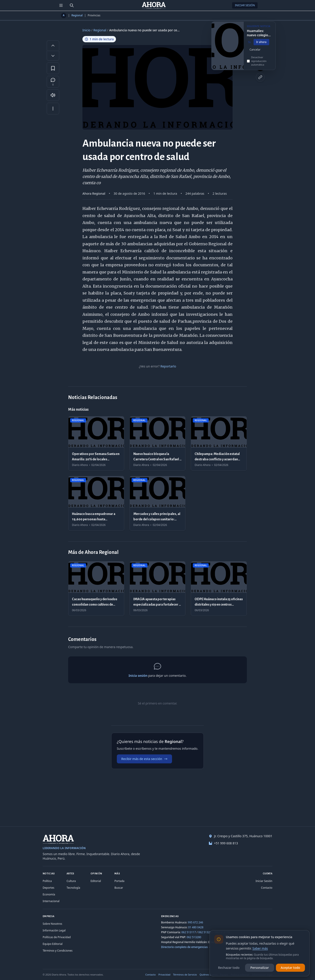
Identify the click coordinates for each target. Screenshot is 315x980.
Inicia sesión (138, 676)
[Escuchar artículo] (53, 95)
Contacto (267, 888)
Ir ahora (261, 44)
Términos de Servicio (185, 975)
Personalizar (260, 968)
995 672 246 (195, 922)
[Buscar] (72, 5)
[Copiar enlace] (260, 77)
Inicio (86, 30)
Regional (77, 15)
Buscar (119, 888)
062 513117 (189, 932)
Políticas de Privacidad (57, 937)
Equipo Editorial (53, 944)
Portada (119, 881)
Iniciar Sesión (245, 5)
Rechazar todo (229, 968)
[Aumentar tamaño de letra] (53, 45)
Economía (49, 894)
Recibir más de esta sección (144, 759)
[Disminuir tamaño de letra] (53, 56)
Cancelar (255, 51)
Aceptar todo (291, 968)
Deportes (48, 888)
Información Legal (54, 930)
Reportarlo (168, 366)
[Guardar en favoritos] (53, 68)
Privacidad (164, 975)
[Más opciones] (53, 109)
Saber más (260, 948)
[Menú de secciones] (61, 5)
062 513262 (206, 932)
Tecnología (73, 888)
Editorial (96, 881)
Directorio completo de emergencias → (186, 947)
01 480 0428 (196, 927)
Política (47, 881)
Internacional (51, 901)
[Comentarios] (53, 82)
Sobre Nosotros (52, 924)
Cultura (71, 881)
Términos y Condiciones (58, 951)
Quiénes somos (208, 975)
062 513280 (194, 937)
